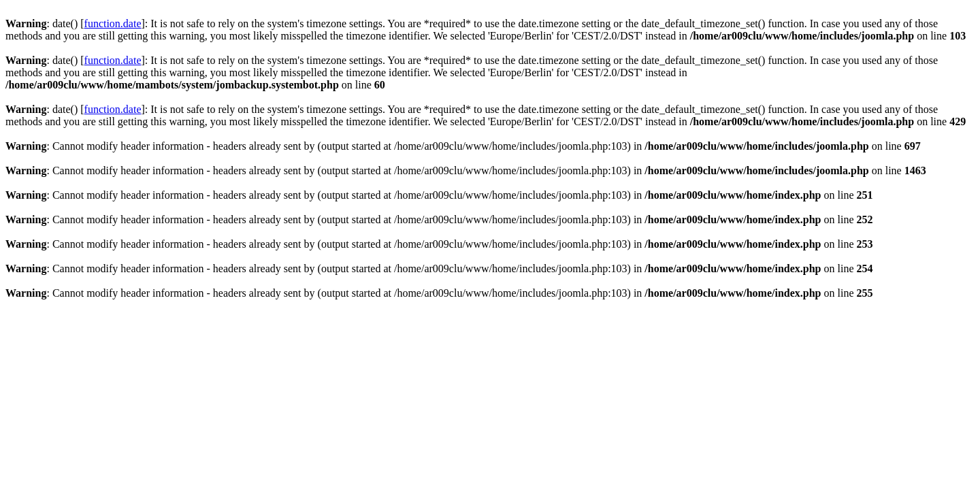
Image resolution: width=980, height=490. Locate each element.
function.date (113, 23)
